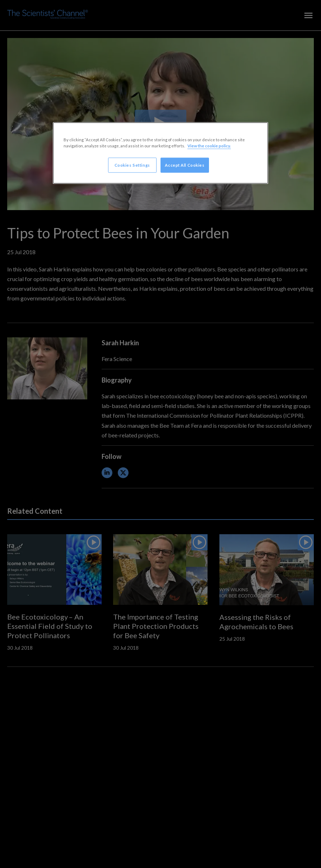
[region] (160, 153)
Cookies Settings (132, 165)
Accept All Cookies (185, 165)
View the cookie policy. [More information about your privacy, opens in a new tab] (209, 146)
